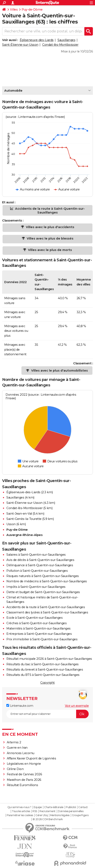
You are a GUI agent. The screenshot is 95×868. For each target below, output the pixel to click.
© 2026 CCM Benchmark (48, 819)
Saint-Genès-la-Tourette (24, 519)
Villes (14, 10)
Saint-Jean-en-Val (19, 514)
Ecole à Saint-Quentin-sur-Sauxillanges (34, 618)
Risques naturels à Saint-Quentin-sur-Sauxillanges (43, 576)
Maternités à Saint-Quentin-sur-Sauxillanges (38, 628)
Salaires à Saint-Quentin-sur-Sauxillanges (36, 555)
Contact (83, 807)
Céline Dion (15, 769)
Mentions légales (60, 815)
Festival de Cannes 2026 (24, 774)
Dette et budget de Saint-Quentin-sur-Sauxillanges (43, 592)
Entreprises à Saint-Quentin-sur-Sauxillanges (39, 634)
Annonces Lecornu (21, 753)
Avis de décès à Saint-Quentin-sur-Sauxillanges (40, 560)
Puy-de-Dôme (32, 10)
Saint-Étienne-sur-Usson (20, 45)
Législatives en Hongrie (24, 764)
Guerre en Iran (17, 748)
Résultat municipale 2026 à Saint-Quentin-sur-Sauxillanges (49, 659)
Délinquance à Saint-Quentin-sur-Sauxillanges (40, 565)
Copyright (47, 683)
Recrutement (47, 811)
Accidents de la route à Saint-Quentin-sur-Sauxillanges (50, 211)
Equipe (38, 807)
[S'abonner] (47, 714)
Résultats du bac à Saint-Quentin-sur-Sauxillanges (43, 664)
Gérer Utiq (41, 815)
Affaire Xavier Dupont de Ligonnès (32, 758)
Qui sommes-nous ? (19, 807)
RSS (35, 811)
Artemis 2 (14, 742)
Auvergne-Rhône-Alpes (24, 535)
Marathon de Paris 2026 (24, 780)
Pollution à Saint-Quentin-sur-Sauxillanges (37, 571)
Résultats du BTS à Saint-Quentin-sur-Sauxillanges (43, 675)
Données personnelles (71, 811)
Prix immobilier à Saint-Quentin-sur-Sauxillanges (42, 639)
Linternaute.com (20, 706)
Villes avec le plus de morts (50, 250)
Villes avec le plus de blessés (50, 238)
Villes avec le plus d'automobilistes (59, 371)
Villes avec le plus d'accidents (50, 227)
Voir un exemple (77, 706)
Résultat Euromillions (22, 785)
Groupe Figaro (80, 815)
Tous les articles (21, 811)
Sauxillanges (66, 40)
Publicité (71, 807)
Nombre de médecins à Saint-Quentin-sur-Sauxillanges (47, 581)
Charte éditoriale (54, 807)
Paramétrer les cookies (20, 815)
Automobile (13, 91)
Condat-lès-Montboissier (60, 45)
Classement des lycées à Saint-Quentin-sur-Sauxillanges (47, 612)
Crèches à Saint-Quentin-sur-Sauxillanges (36, 623)
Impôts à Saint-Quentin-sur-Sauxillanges (36, 587)
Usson (11, 524)
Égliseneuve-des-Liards (37, 40)
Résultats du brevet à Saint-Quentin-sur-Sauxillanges (45, 670)
